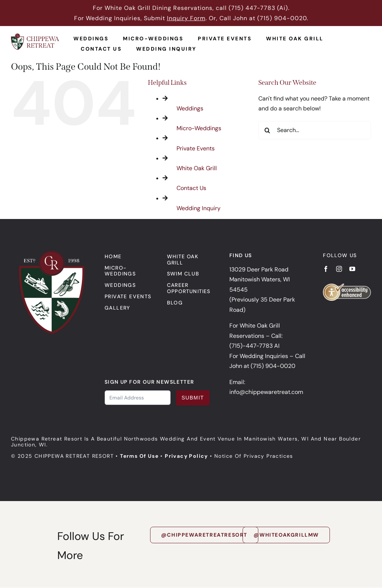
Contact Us (191, 188)
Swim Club (183, 274)
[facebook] (326, 269)
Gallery (117, 308)
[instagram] (339, 269)
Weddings (190, 108)
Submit (193, 398)
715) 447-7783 (253, 8)
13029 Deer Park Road (259, 269)
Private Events (196, 148)
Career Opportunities (189, 288)
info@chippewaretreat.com (266, 392)
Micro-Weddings (199, 128)
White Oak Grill (197, 168)
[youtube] (352, 269)
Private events (128, 296)
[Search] (268, 130)
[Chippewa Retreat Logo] (35, 36)
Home (113, 256)
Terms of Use (139, 456)
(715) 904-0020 (282, 18)
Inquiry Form (186, 18)
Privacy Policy (186, 456)
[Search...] (315, 130)
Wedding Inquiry (199, 208)
